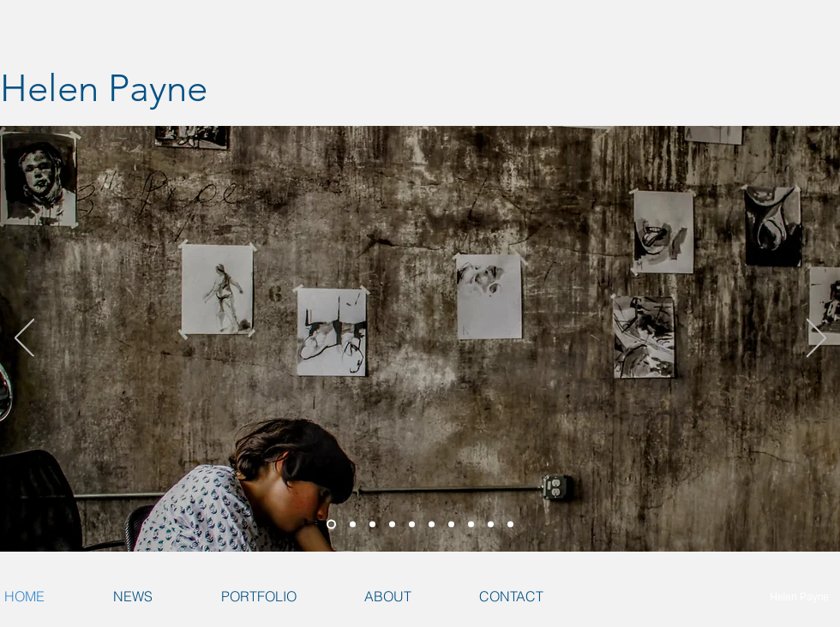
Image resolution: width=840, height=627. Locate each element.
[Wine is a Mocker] (491, 525)
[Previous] (24, 339)
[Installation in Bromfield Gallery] (471, 525)
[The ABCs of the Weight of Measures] (331, 525)
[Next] (816, 339)
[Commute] (510, 525)
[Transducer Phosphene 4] (412, 525)
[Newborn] (451, 525)
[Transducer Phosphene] (372, 525)
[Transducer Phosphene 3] (392, 525)
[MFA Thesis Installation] (353, 525)
